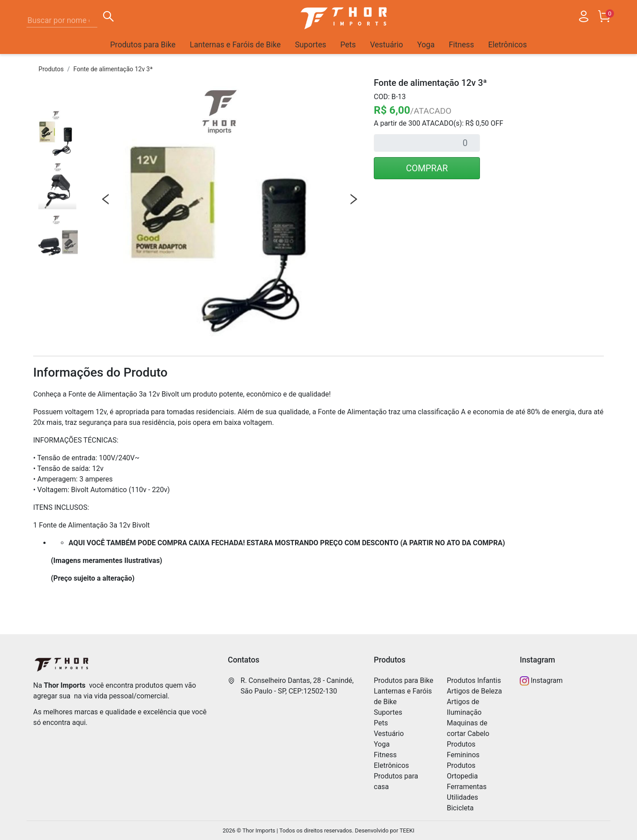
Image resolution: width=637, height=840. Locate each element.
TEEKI (407, 830)
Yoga (426, 45)
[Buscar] (108, 18)
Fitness (462, 45)
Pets (348, 45)
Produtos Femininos (463, 749)
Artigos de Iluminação (464, 707)
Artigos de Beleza (474, 691)
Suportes (311, 45)
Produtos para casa (396, 781)
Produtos (51, 69)
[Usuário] (583, 18)
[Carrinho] (604, 18)
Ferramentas (467, 787)
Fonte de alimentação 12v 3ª (113, 69)
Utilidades (462, 797)
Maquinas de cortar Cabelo (468, 728)
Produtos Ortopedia (462, 771)
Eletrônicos (507, 45)
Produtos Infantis (474, 680)
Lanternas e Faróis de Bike (235, 45)
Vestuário (386, 45)
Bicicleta (460, 808)
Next (353, 199)
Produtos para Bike (143, 45)
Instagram (541, 681)
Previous (106, 199)
